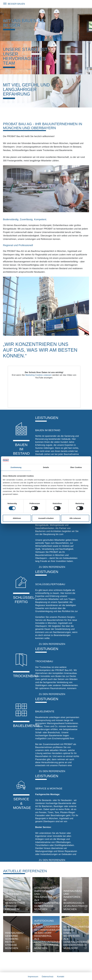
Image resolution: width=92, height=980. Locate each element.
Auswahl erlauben (46, 518)
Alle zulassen (75, 518)
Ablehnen (17, 518)
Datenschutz (48, 977)
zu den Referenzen (52, 567)
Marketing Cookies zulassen (39, 375)
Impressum (33, 977)
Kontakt (61, 977)
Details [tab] (46, 467)
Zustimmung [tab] (16, 467)
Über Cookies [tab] (76, 467)
